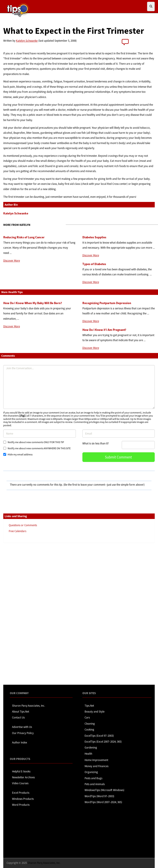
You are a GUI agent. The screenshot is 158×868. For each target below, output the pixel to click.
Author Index (20, 742)
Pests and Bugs (93, 778)
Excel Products (21, 793)
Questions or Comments (23, 525)
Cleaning (90, 724)
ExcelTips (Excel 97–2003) (99, 736)
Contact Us (18, 717)
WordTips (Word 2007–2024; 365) (103, 802)
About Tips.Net (21, 712)
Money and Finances (96, 766)
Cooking (89, 730)
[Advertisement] (25, 613)
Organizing (91, 772)
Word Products (21, 805)
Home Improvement (96, 760)
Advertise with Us (22, 727)
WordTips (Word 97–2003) (99, 796)
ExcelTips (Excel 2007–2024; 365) (103, 742)
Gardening (91, 748)
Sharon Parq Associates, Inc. (29, 706)
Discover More (12, 261)
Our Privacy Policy (23, 733)
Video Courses (20, 783)
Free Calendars (17, 531)
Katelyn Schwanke (27, 41)
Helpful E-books (21, 771)
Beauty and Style (95, 712)
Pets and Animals (95, 784)
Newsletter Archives (23, 777)
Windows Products (23, 799)
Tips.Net (89, 706)
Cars (87, 717)
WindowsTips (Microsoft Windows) (104, 790)
